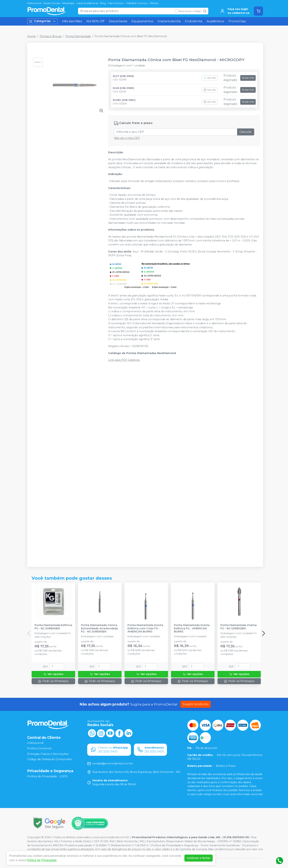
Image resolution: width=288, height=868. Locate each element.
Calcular (246, 132)
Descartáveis (118, 21)
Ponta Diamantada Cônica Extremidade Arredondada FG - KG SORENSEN (99, 628)
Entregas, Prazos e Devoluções (48, 754)
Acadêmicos (215, 21)
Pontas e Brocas (51, 36)
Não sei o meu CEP (127, 138)
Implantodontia (169, 21)
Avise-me (248, 78)
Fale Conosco (116, 3)
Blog (103, 3)
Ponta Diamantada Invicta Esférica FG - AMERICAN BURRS (192, 628)
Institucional (34, 3)
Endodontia (194, 21)
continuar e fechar (199, 858)
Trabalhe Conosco (137, 3)
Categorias (42, 21)
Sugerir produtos (196, 704)
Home (31, 36)
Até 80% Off (95, 21)
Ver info (210, 78)
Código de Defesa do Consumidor (50, 759)
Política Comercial (39, 748)
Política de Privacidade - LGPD (47, 776)
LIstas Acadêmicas (87, 3)
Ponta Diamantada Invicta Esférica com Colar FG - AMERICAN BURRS (145, 628)
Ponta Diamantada (78, 36)
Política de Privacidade (42, 860)
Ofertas (154, 3)
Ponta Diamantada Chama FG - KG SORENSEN (238, 627)
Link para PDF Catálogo (124, 360)
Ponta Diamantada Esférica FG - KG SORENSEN (53, 627)
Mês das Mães (72, 21)
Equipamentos (142, 21)
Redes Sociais (52, 3)
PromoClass (237, 21)
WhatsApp (68, 3)
